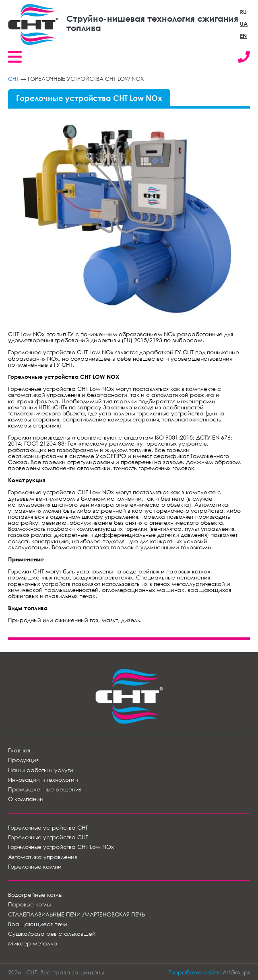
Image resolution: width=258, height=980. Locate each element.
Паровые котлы (29, 904)
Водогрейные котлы (35, 895)
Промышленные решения (45, 789)
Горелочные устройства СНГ (48, 827)
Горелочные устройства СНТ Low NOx (61, 847)
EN (243, 36)
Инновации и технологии (43, 780)
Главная (19, 750)
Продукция (23, 760)
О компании (26, 799)
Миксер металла (33, 943)
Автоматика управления (42, 857)
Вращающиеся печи (38, 924)
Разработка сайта (195, 972)
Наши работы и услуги (41, 770)
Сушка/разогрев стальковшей (52, 934)
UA (244, 24)
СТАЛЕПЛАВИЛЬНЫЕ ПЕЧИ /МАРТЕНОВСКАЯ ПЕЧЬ (76, 914)
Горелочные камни (35, 866)
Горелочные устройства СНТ (48, 837)
